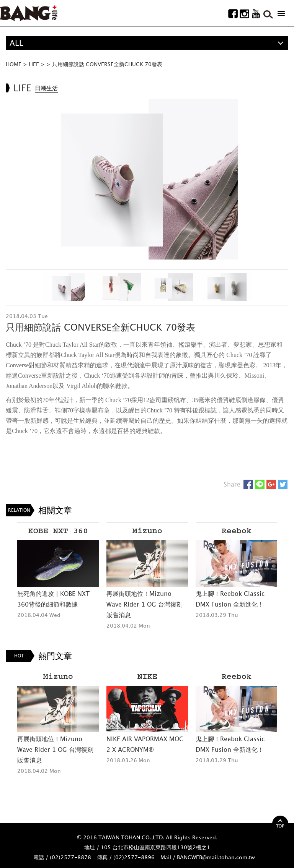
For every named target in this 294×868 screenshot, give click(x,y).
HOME (14, 64)
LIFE (34, 64)
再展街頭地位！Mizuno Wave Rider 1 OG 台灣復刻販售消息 (145, 604)
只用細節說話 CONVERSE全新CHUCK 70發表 (107, 64)
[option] (147, 179)
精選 (17, 56)
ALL (16, 43)
